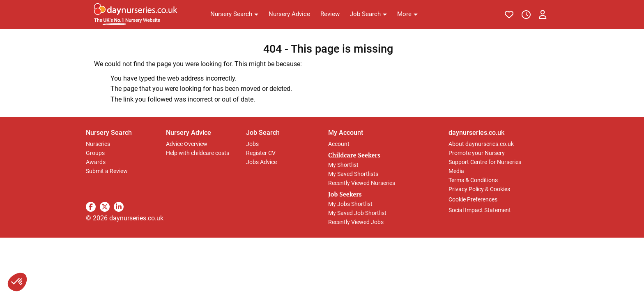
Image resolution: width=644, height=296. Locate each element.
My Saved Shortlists (353, 174)
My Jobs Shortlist (350, 204)
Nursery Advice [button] (189, 133)
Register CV (261, 153)
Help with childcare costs (198, 153)
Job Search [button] (263, 133)
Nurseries (98, 144)
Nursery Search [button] (109, 133)
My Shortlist (343, 165)
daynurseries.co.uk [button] (476, 133)
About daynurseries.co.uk (481, 144)
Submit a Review (107, 171)
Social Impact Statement (480, 210)
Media (456, 171)
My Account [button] (346, 133)
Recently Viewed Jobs (356, 222)
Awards (96, 162)
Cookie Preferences (473, 199)
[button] (234, 14)
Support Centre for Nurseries (485, 162)
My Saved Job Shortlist (357, 213)
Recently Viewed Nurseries (362, 183)
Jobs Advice (261, 162)
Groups (95, 153)
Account (339, 144)
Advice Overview (187, 144)
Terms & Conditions (473, 180)
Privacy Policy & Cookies (479, 189)
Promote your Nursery (477, 153)
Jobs (252, 144)
